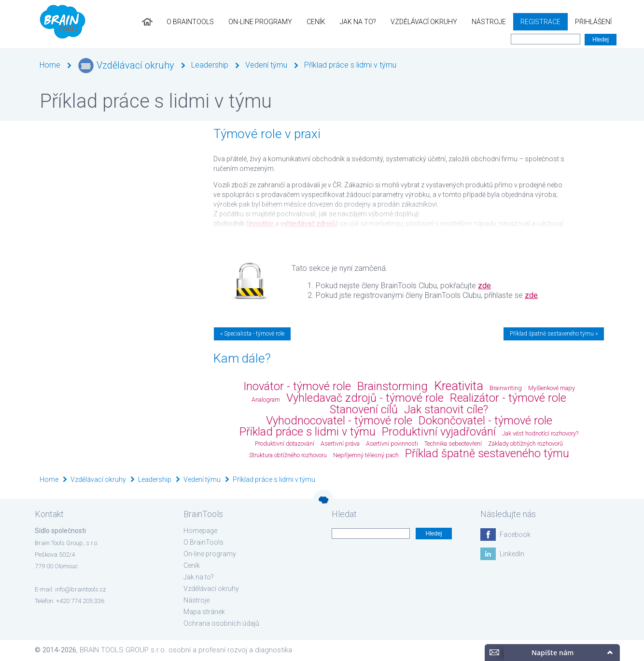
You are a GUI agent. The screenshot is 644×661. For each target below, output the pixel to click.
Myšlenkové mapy (552, 388)
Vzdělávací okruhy (424, 22)
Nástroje (489, 22)
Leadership (210, 65)
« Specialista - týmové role (252, 334)
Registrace (540, 22)
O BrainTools (190, 22)
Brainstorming (392, 386)
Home (50, 65)
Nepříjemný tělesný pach (366, 455)
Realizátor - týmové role (508, 398)
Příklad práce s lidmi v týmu (350, 65)
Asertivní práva (340, 443)
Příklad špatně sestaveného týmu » (554, 334)
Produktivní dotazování (285, 443)
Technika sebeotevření (453, 443)
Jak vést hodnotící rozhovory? (540, 433)
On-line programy (260, 22)
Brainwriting (506, 388)
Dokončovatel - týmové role (485, 421)
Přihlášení (593, 22)
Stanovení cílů (364, 409)
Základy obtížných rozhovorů (525, 443)
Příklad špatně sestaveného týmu (487, 453)
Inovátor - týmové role (297, 386)
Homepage (200, 531)
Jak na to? (358, 22)
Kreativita (459, 386)
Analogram (266, 400)
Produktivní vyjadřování (439, 432)
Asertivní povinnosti (392, 443)
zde (484, 286)
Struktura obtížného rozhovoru (288, 455)
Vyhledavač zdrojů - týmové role (365, 398)
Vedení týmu (266, 65)
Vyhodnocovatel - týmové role (339, 421)
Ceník (316, 22)
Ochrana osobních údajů (221, 623)
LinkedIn (512, 554)
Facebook (515, 534)
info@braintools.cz (81, 589)
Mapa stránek (204, 612)
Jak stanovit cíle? (446, 409)
